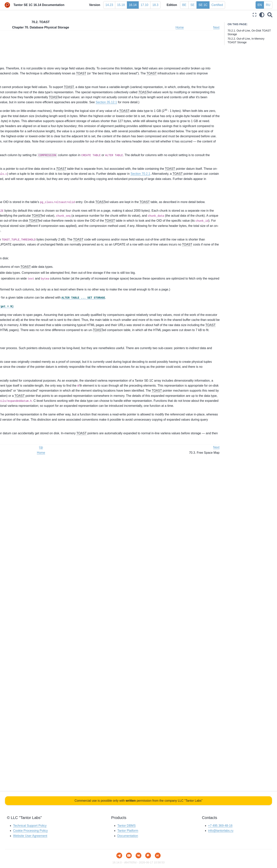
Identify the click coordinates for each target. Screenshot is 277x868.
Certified (217, 5)
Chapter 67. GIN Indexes (23, 228)
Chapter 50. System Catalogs (26, 83)
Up (87, 27)
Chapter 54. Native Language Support (31, 117)
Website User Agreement (30, 836)
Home (201, 27)
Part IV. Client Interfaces (20, 48)
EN (260, 5)
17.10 (144, 5)
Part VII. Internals (16, 67)
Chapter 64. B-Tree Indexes (25, 210)
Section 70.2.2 (132, 306)
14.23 (109, 5)
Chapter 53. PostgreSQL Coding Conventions (28, 108)
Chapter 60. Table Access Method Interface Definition (29, 174)
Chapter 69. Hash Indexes (24, 241)
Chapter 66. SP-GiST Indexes (26, 222)
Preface (10, 24)
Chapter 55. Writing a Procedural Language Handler (28, 125)
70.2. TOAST (19, 263)
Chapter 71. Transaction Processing (30, 300)
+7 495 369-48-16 (220, 826)
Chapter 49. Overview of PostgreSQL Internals (31, 75)
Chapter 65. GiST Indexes (24, 216)
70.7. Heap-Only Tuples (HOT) (30, 294)
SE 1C (203, 5)
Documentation (128, 836)
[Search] (270, 15)
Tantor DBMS (126, 826)
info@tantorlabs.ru (221, 831)
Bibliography (13, 340)
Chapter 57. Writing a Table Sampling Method (31, 147)
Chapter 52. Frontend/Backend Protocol (27, 98)
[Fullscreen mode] (254, 15)
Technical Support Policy (30, 826)
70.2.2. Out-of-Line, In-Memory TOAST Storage (104, 52)
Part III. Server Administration (23, 42)
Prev (73, 27)
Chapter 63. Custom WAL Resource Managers (30, 202)
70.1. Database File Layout (28, 257)
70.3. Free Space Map (25, 270)
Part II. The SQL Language (21, 36)
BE (184, 5)
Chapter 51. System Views (24, 89)
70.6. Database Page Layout (29, 288)
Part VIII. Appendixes (18, 334)
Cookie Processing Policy (30, 831)
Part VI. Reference (16, 60)
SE (192, 5)
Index (8, 346)
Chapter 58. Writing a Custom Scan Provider (30, 157)
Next (216, 27)
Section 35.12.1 (81, 148)
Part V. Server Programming (22, 54)
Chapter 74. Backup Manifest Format (31, 327)
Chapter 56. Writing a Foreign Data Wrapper (30, 136)
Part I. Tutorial (14, 30)
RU (268, 5)
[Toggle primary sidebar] (72, 15)
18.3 (155, 5)
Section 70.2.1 (136, 290)
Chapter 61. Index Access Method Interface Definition (29, 185)
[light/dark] (262, 15)
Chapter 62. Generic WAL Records (29, 193)
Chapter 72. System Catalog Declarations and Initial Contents (28, 308)
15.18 (121, 5)
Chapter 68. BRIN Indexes (24, 234)
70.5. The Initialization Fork (28, 282)
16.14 (133, 5)
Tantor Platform (128, 831)
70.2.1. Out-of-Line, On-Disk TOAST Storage (102, 46)
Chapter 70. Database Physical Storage (28, 249)
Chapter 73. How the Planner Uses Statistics (29, 319)
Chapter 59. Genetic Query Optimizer (31, 166)
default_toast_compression (141, 262)
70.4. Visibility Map (23, 275)
